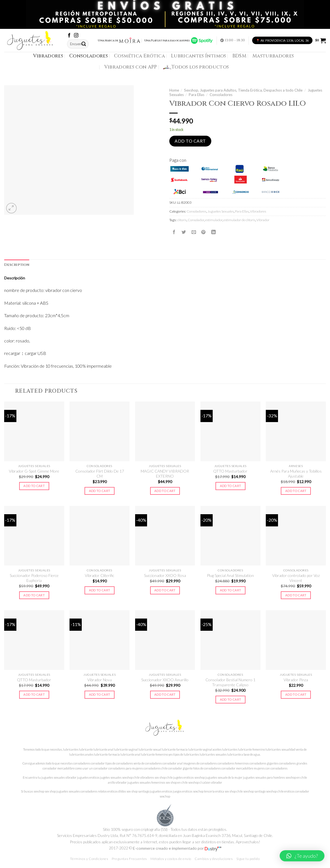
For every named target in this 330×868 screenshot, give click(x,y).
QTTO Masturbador (230, 471)
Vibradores (48, 56)
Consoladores (89, 56)
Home (174, 90)
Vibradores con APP (131, 67)
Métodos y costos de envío (171, 859)
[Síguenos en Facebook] (69, 36)
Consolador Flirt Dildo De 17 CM (100, 474)
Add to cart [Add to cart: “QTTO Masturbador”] (231, 486)
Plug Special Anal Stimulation (230, 575)
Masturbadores (273, 56)
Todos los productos (196, 67)
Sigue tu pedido (248, 859)
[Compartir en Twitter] (184, 232)
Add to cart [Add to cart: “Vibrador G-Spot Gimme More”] (34, 486)
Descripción (15, 278)
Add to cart (190, 141)
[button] (302, 856)
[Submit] (84, 44)
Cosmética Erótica (139, 56)
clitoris (182, 220)
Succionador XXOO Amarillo (165, 680)
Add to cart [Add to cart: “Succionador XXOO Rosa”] (165, 590)
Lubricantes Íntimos (199, 56)
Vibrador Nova (100, 680)
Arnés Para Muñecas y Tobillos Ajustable (296, 474)
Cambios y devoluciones (214, 859)
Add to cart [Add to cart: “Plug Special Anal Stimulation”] (231, 590)
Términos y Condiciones (89, 859)
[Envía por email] (194, 232)
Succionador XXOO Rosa (165, 575)
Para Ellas (197, 95)
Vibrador (263, 220)
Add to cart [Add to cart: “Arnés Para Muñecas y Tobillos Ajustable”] (296, 491)
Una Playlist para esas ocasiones (179, 41)
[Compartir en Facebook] (174, 232)
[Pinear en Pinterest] (204, 232)
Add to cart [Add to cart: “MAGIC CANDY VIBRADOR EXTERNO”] (165, 491)
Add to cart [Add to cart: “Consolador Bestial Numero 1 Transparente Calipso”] (231, 699)
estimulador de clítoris (239, 220)
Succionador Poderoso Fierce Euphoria (34, 578)
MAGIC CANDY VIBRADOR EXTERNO (165, 474)
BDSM (239, 56)
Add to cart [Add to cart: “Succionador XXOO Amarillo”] (165, 694)
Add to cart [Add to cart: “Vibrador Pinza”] (296, 694)
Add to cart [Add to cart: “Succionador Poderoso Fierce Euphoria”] (34, 595)
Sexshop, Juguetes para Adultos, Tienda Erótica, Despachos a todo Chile (243, 90)
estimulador (214, 220)
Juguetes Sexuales (221, 211)
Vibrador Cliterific (100, 575)
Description (17, 265)
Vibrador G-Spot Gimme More (34, 471)
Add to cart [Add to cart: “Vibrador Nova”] (100, 694)
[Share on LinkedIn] (214, 232)
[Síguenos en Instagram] (76, 36)
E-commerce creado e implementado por (177, 848)
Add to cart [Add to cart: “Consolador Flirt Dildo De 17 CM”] (100, 491)
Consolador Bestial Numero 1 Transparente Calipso (230, 682)
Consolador (196, 220)
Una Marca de (119, 41)
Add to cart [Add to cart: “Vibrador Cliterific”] (100, 590)
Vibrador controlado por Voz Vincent (296, 578)
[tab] (17, 265)
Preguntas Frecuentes (129, 859)
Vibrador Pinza (296, 680)
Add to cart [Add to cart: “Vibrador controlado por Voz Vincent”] (296, 595)
